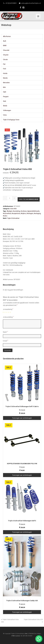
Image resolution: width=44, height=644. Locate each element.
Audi (5, 41)
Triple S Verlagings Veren (11, 120)
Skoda (5, 106)
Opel (5, 92)
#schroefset (7, 213)
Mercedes (6, 83)
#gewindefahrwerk (33, 211)
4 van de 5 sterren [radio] (9, 312)
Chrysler (6, 55)
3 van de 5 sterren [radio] (7, 312)
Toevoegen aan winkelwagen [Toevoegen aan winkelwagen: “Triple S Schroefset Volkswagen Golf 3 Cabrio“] (22, 418)
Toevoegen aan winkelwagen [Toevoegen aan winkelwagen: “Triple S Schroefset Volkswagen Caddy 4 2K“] (22, 612)
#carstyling (16, 211)
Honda (5, 73)
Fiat (4, 64)
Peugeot (6, 97)
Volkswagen (7, 110)
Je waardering (8, 309)
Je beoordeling (8, 317)
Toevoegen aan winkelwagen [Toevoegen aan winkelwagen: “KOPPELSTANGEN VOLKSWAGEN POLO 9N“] (22, 475)
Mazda (5, 78)
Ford (4, 69)
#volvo (5, 216)
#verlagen (30, 213)
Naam (5, 332)
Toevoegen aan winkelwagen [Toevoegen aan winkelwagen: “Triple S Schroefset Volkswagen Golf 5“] (22, 532)
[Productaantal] (10, 198)
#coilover (24, 211)
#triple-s (23, 213)
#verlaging (37, 213)
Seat (5, 101)
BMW (5, 46)
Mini (4, 87)
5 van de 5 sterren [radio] (11, 312)
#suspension (16, 213)
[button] (39, 639)
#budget (9, 211)
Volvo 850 (13, 209)
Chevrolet (6, 50)
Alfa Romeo (7, 36)
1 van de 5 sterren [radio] (4, 312)
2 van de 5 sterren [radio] (5, 312)
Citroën (5, 60)
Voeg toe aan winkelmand (29, 199)
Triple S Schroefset (13, 218)
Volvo (5, 115)
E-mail (5, 341)
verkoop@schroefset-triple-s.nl (31, 3)
